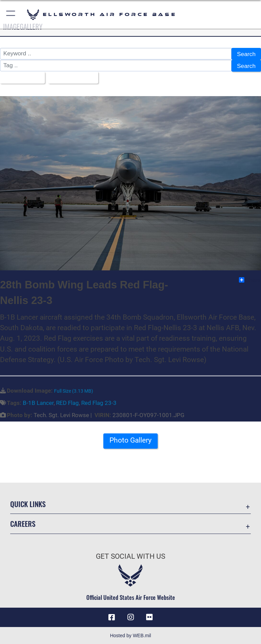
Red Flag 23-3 (99, 402)
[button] (11, 14)
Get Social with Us (130, 556)
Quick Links (28, 504)
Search (246, 54)
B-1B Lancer (38, 402)
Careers (23, 523)
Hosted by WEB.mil (131, 635)
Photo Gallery (130, 440)
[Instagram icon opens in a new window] (130, 617)
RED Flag (67, 402)
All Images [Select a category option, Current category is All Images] (20, 77)
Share (250, 279)
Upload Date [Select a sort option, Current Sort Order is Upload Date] (71, 77)
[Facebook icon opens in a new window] (111, 617)
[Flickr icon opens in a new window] (150, 617)
